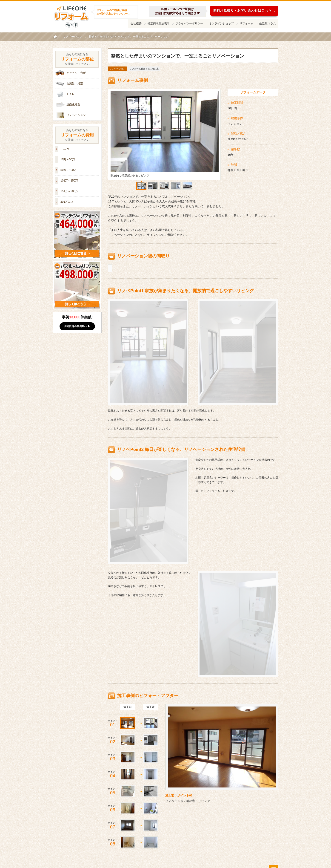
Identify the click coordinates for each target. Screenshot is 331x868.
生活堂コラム (268, 23)
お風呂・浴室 (75, 84)
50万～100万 (68, 170)
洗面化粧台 (73, 104)
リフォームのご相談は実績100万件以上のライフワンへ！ (114, 12)
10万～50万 (68, 159)
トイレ (71, 94)
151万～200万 (69, 191)
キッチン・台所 (76, 73)
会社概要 (136, 23)
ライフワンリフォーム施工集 (71, 16)
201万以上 (67, 202)
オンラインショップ (221, 23)
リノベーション (117, 69)
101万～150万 (69, 181)
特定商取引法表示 (159, 23)
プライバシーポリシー (189, 23)
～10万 (65, 149)
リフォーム (246, 23)
